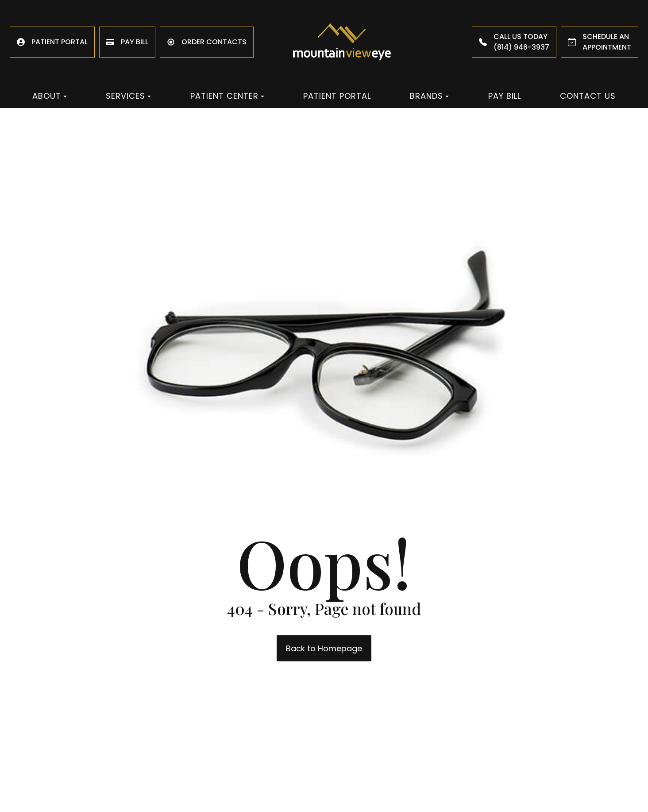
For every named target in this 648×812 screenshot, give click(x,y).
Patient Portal (337, 96)
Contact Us (588, 96)
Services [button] (128, 96)
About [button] (50, 96)
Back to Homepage (324, 648)
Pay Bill (505, 96)
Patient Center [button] (227, 96)
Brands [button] (429, 96)
